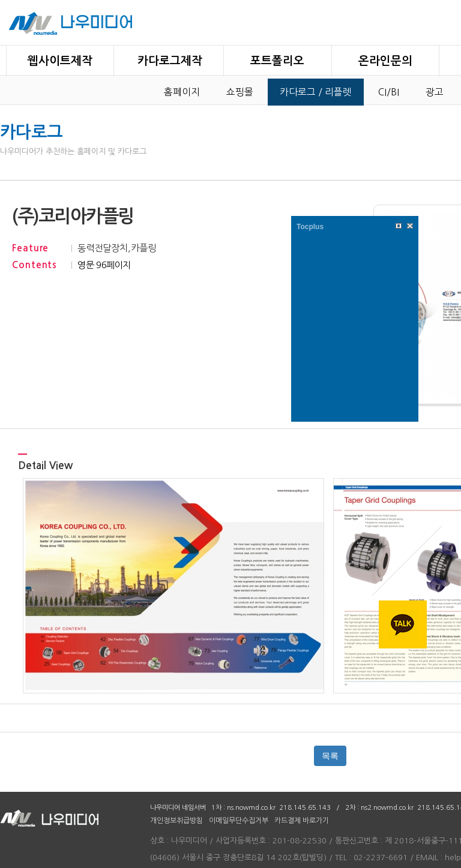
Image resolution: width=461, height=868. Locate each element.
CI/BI (389, 92)
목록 (330, 756)
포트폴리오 (277, 61)
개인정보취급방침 (176, 821)
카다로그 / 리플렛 (316, 92)
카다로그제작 (170, 61)
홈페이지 (182, 92)
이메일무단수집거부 (239, 821)
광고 (435, 92)
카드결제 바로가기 (302, 821)
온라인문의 (385, 61)
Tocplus (310, 227)
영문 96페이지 (104, 265)
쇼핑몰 (240, 92)
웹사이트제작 (60, 61)
